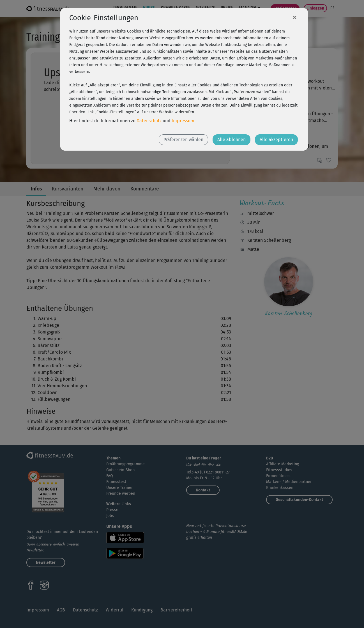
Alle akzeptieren (276, 140)
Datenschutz (149, 121)
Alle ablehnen (231, 140)
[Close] (294, 17)
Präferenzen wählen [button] (183, 140)
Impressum (183, 121)
